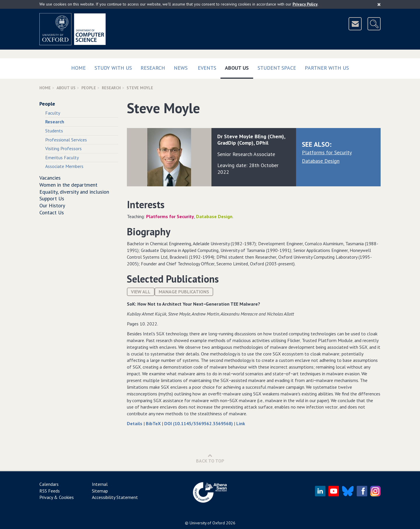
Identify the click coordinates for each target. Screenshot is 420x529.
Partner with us (327, 68)
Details (135, 423)
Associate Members (64, 166)
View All (141, 292)
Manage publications (184, 292)
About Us (239, 67)
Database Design (321, 161)
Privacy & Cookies (57, 497)
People (89, 88)
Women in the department (68, 185)
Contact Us (52, 212)
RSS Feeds (50, 491)
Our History (52, 205)
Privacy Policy (305, 4)
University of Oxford (207, 523)
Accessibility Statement (115, 497)
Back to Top (210, 458)
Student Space (277, 68)
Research (153, 68)
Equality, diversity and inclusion (74, 192)
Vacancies (50, 178)
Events (207, 68)
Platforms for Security (327, 152)
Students (54, 131)
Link (241, 423)
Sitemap (100, 491)
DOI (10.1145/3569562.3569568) (199, 423)
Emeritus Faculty (62, 157)
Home (78, 68)
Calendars (49, 484)
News (181, 68)
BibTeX (154, 423)
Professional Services (66, 140)
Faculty (53, 113)
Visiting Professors (63, 148)
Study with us (113, 68)
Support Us (52, 198)
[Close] (379, 4)
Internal (100, 484)
